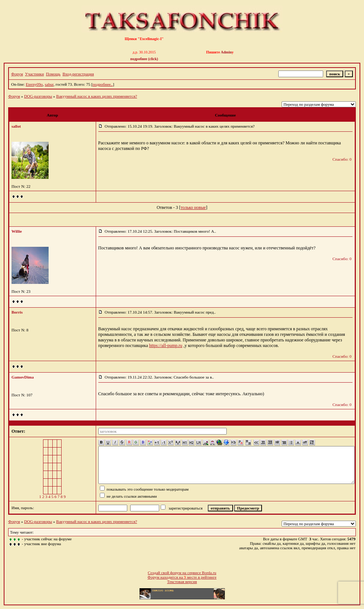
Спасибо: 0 (342, 159)
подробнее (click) (144, 59)
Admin (226, 52)
